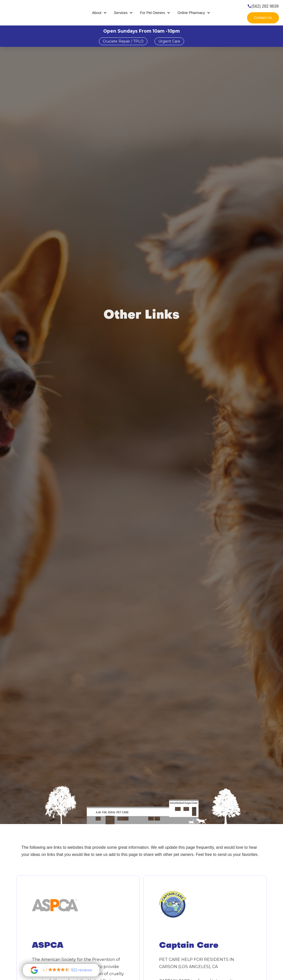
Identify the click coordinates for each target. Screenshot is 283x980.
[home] (31, 13)
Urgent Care (169, 41)
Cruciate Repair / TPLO (123, 41)
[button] (99, 13)
